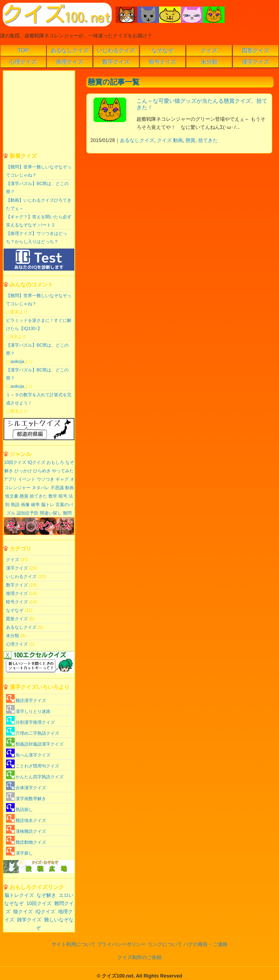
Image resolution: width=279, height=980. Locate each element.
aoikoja (17, 362)
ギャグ (62, 479)
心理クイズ (23, 62)
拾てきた (208, 140)
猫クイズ (23, 912)
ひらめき (42, 471)
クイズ (209, 50)
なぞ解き (46, 895)
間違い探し (51, 513)
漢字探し (19, 853)
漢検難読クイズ (26, 831)
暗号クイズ (163, 62)
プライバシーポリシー (122, 944)
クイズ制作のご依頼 (139, 957)
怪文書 (12, 496)
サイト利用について (74, 944)
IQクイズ (36, 462)
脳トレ (48, 505)
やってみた (63, 471)
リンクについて (165, 944)
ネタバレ (41, 488)
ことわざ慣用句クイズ (33, 766)
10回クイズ (15, 462)
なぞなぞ (163, 50)
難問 (67, 513)
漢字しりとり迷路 (28, 711)
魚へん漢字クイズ (28, 755)
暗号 (63, 496)
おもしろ (55, 462)
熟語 (15, 505)
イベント (27, 479)
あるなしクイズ (70, 50)
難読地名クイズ (26, 820)
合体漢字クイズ (26, 788)
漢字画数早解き (26, 799)
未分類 (209, 62)
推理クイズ (70, 62)
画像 (25, 505)
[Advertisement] (179, 196)
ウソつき (46, 479)
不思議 (57, 488)
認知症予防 (28, 513)
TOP (23, 50)
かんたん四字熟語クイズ (35, 777)
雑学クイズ (29, 920)
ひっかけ (23, 471)
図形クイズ (256, 50)
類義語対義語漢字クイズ (35, 744)
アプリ (10, 479)
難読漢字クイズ (26, 701)
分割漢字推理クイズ (30, 722)
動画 (178, 140)
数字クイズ (116, 62)
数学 (53, 496)
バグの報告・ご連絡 (205, 944)
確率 (35, 505)
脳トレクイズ (19, 895)
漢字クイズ (256, 62)
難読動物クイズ (26, 842)
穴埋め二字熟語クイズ (33, 733)
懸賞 (190, 140)
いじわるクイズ (116, 50)
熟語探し (19, 810)
